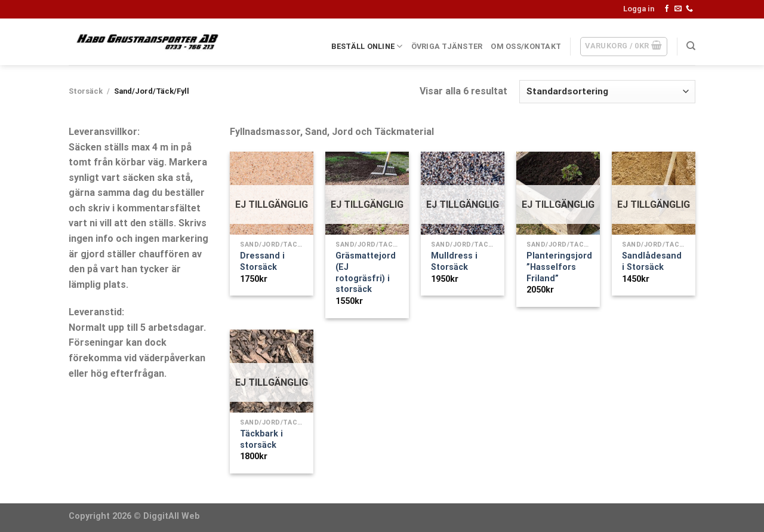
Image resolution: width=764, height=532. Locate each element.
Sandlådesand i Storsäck (652, 262)
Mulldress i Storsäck (454, 262)
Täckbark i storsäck (261, 439)
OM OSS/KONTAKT (526, 46)
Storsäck (86, 91)
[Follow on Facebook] (667, 9)
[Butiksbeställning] (607, 92)
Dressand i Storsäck (262, 262)
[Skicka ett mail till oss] (678, 9)
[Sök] (691, 46)
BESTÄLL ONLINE (367, 46)
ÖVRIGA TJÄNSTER (447, 46)
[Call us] (689, 9)
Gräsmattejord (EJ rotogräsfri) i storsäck (366, 273)
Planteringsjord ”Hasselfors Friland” (559, 267)
